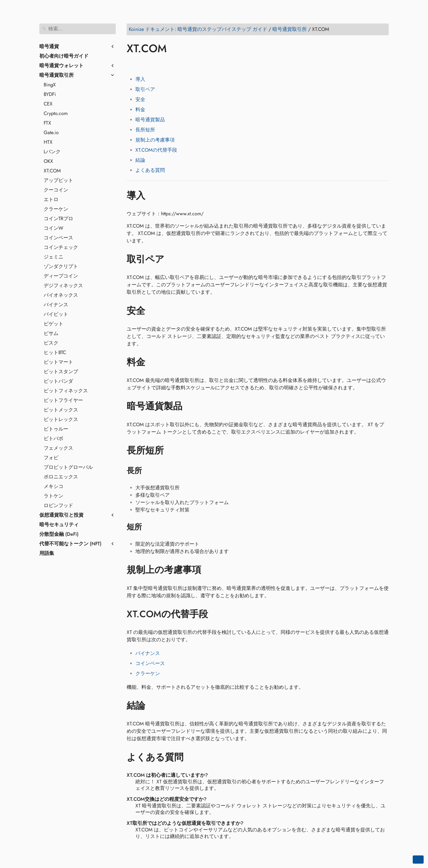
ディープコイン (61, 276)
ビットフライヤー (63, 400)
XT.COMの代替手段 (156, 150)
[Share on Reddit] (163, 64)
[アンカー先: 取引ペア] (172, 259)
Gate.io (51, 133)
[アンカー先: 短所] (149, 527)
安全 (140, 99)
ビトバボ (53, 439)
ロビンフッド (58, 505)
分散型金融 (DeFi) (59, 534)
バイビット (56, 314)
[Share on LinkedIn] (153, 64)
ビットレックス (61, 419)
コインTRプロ (58, 219)
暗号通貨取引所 (57, 75)
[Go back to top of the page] (418, 860)
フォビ (51, 458)
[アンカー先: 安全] (153, 311)
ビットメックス (61, 410)
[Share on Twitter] (142, 64)
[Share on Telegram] (184, 64)
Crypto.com (56, 113)
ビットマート (58, 362)
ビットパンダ (58, 381)
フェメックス (58, 448)
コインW (53, 228)
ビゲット (53, 324)
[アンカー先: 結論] (153, 706)
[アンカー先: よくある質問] (191, 757)
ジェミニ (53, 257)
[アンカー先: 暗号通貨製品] (190, 406)
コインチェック (61, 247)
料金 (140, 110)
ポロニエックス (61, 477)
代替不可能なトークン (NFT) (70, 544)
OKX (48, 161)
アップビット (58, 180)
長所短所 (145, 130)
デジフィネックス (63, 286)
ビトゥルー (56, 429)
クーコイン (56, 190)
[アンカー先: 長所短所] (172, 451)
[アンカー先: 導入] (153, 195)
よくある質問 (150, 170)
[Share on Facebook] (132, 64)
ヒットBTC (55, 352)
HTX (48, 142)
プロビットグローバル (68, 467)
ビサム (51, 333)
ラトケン (53, 496)
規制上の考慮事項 (155, 140)
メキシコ (53, 486)
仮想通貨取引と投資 (61, 515)
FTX (47, 123)
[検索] (78, 29)
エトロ (51, 199)
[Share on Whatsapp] (173, 64)
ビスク (51, 343)
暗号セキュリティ (59, 525)
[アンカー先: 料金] (153, 362)
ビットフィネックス (66, 391)
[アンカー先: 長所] (149, 471)
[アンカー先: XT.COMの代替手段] (216, 614)
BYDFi (50, 94)
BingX (50, 85)
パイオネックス (61, 295)
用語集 (47, 553)
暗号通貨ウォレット (61, 66)
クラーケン (56, 209)
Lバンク (52, 152)
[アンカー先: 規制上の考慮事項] (209, 570)
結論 (140, 160)
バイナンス (56, 305)
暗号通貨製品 (150, 120)
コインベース (58, 238)
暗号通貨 (49, 46)
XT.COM (52, 171)
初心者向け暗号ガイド (64, 56)
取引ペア (145, 89)
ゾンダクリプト (61, 266)
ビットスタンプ (61, 372)
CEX (48, 104)
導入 (140, 79)
